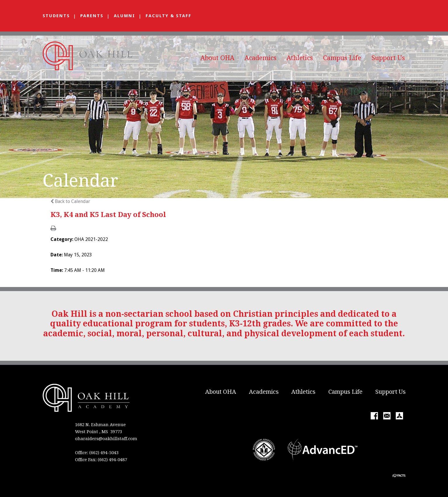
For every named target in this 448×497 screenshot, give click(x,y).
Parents (92, 16)
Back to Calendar (70, 201)
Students (56, 16)
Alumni (124, 16)
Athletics (300, 58)
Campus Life (342, 58)
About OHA (217, 58)
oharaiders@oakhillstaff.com (106, 439)
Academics (260, 58)
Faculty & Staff (169, 16)
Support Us (388, 58)
